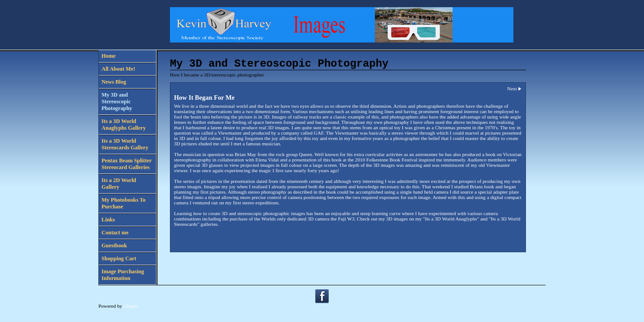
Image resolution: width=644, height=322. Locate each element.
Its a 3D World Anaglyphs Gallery (124, 125)
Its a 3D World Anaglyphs (451, 219)
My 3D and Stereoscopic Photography (117, 102)
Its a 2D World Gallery (119, 184)
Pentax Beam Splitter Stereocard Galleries (127, 164)
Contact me (115, 233)
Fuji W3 (346, 219)
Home (108, 56)
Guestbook (114, 246)
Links (108, 220)
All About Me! (118, 69)
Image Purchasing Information (123, 275)
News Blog (114, 82)
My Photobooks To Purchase (124, 203)
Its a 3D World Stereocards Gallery (125, 144)
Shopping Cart (119, 258)
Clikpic (131, 306)
